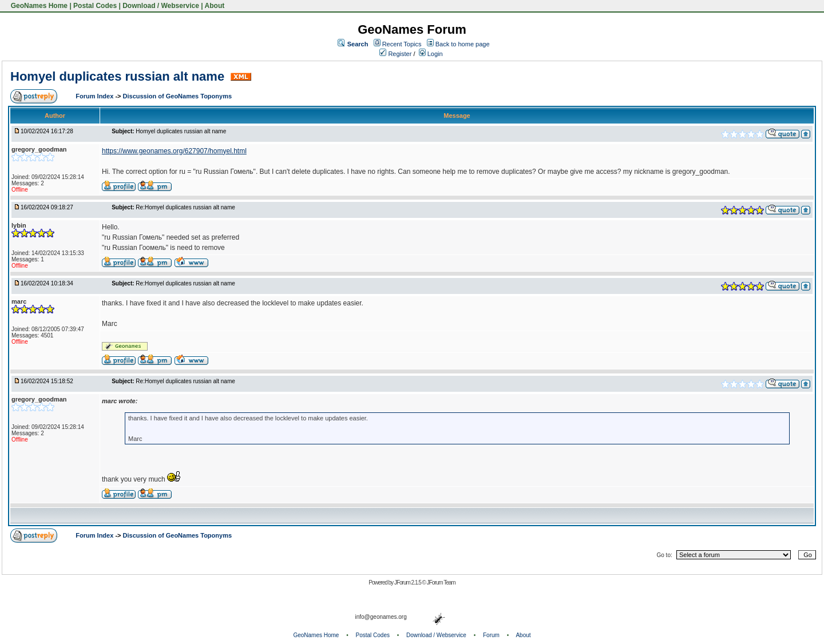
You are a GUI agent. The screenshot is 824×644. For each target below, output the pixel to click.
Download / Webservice (161, 6)
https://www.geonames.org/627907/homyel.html (174, 151)
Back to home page (463, 44)
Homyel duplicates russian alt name (119, 76)
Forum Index (95, 96)
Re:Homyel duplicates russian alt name (185, 207)
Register (395, 54)
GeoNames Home (38, 6)
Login (431, 54)
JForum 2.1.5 (408, 583)
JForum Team (441, 583)
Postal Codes (95, 6)
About (215, 6)
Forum (491, 635)
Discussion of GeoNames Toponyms (178, 96)
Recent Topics (402, 44)
